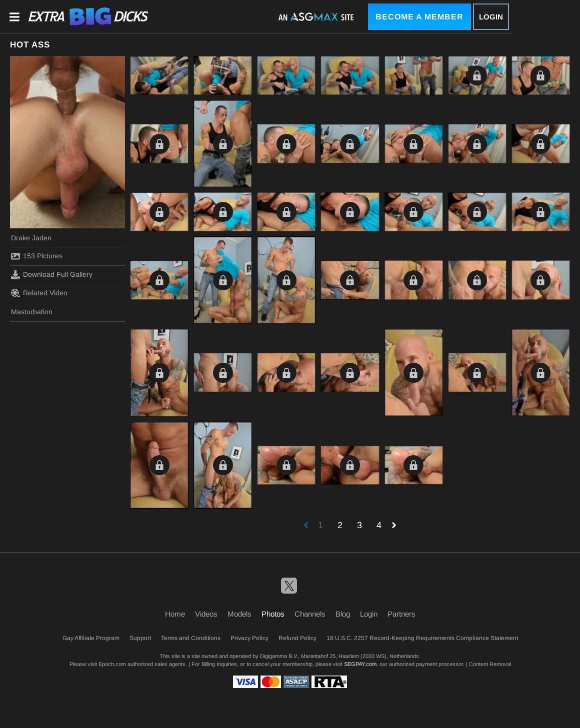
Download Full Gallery (52, 275)
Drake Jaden (31, 238)
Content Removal (490, 664)
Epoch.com (112, 664)
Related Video (39, 293)
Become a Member (419, 17)
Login (491, 17)
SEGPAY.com (360, 664)
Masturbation (32, 312)
